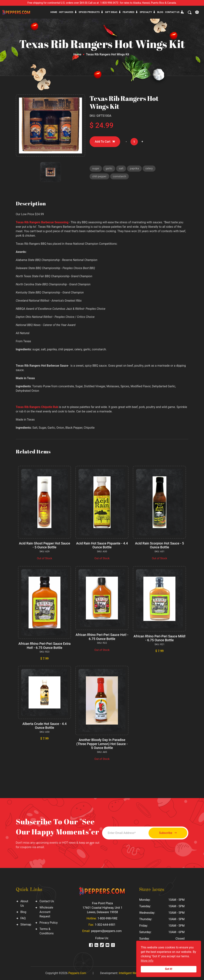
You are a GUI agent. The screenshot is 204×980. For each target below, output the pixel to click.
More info (147, 961)
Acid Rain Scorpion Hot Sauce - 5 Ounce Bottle (159, 545)
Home (54, 12)
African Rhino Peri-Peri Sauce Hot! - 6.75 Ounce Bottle (102, 637)
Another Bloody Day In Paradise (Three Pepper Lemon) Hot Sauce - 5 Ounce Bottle (102, 744)
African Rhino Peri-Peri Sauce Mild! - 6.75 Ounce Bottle (159, 638)
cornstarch (120, 176)
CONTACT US (172, 12)
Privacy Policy (49, 923)
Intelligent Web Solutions (135, 973)
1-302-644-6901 (105, 925)
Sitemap (26, 924)
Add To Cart (105, 142)
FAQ (23, 918)
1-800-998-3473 (109, 3)
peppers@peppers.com (106, 931)
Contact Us (47, 901)
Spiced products (89, 12)
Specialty (146, 12)
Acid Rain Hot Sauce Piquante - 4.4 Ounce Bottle (102, 545)
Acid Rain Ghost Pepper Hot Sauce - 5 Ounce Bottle (45, 545)
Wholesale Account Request (46, 912)
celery (149, 168)
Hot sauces (66, 12)
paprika (134, 168)
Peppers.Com (77, 973)
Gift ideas (111, 12)
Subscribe (168, 833)
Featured (129, 12)
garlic (109, 168)
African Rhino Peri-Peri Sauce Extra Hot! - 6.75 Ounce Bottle (45, 646)
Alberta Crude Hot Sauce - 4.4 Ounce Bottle (45, 726)
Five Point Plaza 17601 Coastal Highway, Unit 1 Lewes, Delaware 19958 (102, 908)
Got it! (169, 969)
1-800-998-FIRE (107, 918)
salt (121, 168)
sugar (96, 168)
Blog (160, 12)
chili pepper (99, 176)
